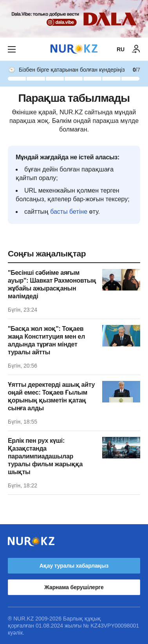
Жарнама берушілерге (74, 587)
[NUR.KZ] (74, 49)
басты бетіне (69, 212)
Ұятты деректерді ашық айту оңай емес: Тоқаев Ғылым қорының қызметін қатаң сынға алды (51, 396)
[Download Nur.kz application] (74, 19)
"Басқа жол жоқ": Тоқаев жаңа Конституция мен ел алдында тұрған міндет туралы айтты (46, 340)
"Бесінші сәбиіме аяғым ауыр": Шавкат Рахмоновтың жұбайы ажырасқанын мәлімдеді (52, 284)
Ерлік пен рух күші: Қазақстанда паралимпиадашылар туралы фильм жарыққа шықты (45, 456)
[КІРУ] (136, 49)
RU (121, 49)
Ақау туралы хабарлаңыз (74, 566)
